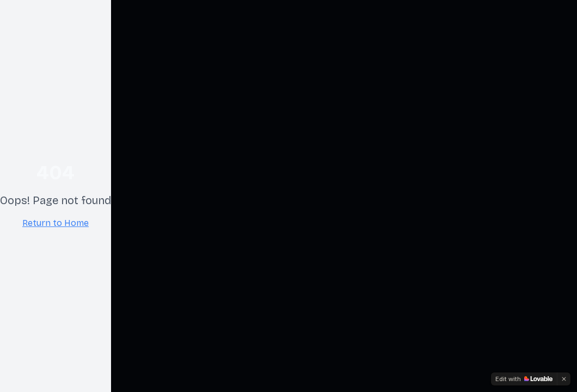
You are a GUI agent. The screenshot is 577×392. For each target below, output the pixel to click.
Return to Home (56, 223)
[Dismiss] (564, 379)
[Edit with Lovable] (524, 379)
